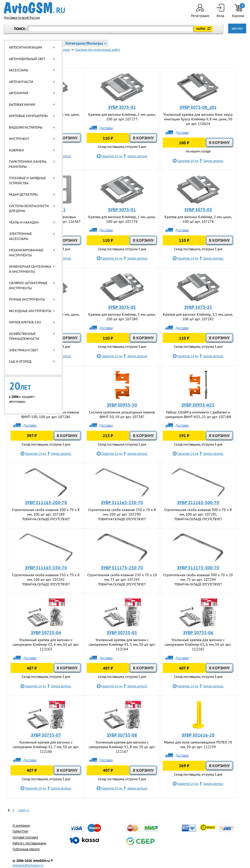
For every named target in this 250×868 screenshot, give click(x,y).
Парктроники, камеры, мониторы (28, 164)
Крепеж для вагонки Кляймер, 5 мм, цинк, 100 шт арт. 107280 (122, 317)
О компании (21, 826)
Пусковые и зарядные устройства (27, 181)
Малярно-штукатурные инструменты (28, 286)
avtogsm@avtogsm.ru (28, 865)
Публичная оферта (26, 849)
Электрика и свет (23, 350)
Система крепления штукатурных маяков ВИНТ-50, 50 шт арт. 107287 (122, 414)
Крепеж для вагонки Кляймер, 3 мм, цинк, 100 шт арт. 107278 (198, 219)
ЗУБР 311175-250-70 (122, 568)
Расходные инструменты (30, 311)
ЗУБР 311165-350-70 (46, 568)
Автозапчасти (21, 82)
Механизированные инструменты (26, 253)
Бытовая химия (22, 105)
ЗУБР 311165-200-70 (46, 503)
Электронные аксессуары (20, 236)
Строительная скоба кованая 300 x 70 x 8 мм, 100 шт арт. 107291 (198, 512)
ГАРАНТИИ (20, 831)
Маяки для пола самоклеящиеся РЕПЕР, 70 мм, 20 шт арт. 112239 (198, 745)
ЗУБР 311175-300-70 (198, 568)
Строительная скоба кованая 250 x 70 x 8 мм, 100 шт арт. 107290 (122, 512)
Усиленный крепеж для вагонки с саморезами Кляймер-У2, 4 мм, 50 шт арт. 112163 (46, 644)
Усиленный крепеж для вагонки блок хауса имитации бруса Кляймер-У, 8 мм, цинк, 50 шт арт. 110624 (198, 119)
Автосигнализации (26, 47)
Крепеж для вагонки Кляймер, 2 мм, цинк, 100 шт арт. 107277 (122, 117)
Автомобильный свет (27, 59)
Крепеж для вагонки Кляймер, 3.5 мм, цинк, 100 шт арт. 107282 (198, 317)
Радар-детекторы (23, 194)
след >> (24, 810)
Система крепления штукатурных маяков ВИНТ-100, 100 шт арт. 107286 (46, 414)
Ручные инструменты (27, 299)
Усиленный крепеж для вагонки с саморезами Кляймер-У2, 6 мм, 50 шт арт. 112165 (198, 644)
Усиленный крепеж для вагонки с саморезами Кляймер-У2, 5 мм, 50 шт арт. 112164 (122, 644)
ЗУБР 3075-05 (122, 307)
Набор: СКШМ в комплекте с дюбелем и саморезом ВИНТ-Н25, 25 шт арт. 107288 (198, 414)
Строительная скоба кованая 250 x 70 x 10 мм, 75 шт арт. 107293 (122, 577)
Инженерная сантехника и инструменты (30, 269)
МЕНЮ (237, 29)
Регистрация (200, 11)
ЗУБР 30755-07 (46, 735)
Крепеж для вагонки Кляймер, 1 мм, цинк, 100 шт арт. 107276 (122, 219)
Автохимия (18, 93)
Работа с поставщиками (29, 843)
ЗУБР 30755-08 (122, 735)
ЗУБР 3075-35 (198, 307)
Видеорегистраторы (26, 127)
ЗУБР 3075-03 (198, 210)
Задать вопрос (137, 156)
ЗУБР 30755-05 (122, 633)
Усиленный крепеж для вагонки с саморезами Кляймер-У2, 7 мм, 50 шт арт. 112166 (46, 747)
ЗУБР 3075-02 (122, 107)
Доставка (106, 128)
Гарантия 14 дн (112, 156)
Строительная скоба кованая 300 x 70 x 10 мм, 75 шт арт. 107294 (198, 577)
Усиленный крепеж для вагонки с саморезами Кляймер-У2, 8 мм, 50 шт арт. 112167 (122, 747)
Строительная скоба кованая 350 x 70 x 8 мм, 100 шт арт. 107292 (46, 577)
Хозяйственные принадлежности (24, 336)
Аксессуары (19, 70)
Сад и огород (20, 361)
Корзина (238, 11)
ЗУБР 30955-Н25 (198, 405)
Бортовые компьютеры (28, 116)
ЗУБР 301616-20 (198, 735)
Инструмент (19, 139)
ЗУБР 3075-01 (122, 210)
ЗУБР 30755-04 (46, 633)
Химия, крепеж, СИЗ (25, 322)
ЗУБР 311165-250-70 (122, 503)
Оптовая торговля (25, 837)
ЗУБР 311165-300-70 (198, 503)
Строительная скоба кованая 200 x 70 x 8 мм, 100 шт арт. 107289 (46, 512)
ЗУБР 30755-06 (198, 633)
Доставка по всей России (22, 18)
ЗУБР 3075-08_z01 (198, 107)
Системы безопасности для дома (29, 209)
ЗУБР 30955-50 (122, 405)
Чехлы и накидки (24, 222)
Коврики (16, 150)
